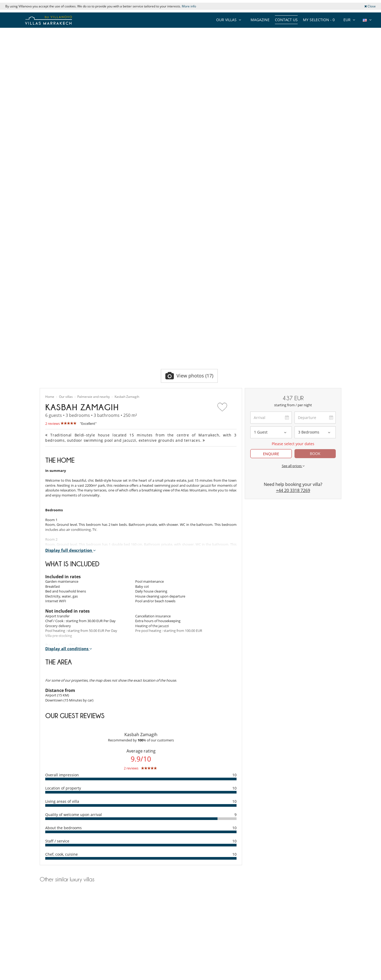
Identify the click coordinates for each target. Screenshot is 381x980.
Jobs (43, 922)
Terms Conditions (54, 949)
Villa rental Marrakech (57, 852)
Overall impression (62, 608)
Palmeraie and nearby (94, 230)
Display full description (71, 384)
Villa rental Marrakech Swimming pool (69, 834)
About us (47, 909)
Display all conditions (69, 482)
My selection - (319, 20)
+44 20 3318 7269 (293, 324)
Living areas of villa (62, 635)
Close (370, 6)
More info (189, 6)
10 (234, 608)
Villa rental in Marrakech (136, 896)
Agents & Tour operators (59, 962)
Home (50, 230)
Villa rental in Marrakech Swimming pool (149, 909)
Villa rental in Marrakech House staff (146, 902)
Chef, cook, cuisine (62, 688)
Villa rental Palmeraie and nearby (65, 822)
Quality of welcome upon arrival (74, 648)
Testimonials (50, 915)
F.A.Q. (44, 935)
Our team (47, 902)
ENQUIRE (271, 287)
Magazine (260, 20)
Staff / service (57, 674)
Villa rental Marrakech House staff (66, 840)
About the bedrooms (63, 661)
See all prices (293, 299)
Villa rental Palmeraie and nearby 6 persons (74, 816)
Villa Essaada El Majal (294, 780)
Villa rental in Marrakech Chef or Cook (147, 922)
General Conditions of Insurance (65, 955)
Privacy (45, 942)
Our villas (66, 230)
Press (44, 929)
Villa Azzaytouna (87, 780)
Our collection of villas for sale (63, 968)
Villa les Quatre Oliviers (190, 780)
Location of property (63, 621)
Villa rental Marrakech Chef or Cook (67, 846)
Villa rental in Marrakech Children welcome (151, 915)
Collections (48, 896)
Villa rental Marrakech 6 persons (65, 828)
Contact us (286, 20)
